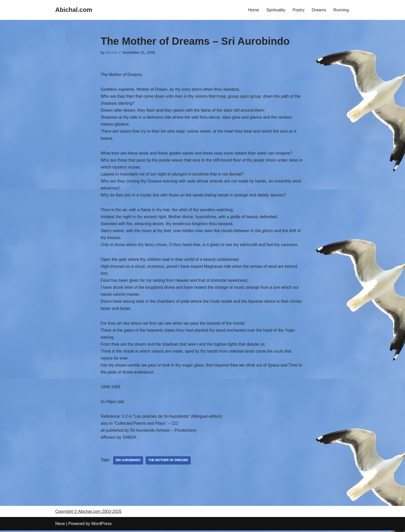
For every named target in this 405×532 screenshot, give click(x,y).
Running (341, 10)
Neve (60, 525)
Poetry (298, 10)
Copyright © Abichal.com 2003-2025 (88, 513)
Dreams (319, 10)
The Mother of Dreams (169, 462)
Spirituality (276, 10)
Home (254, 10)
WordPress (101, 525)
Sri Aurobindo (128, 462)
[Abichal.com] (74, 10)
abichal (112, 52)
